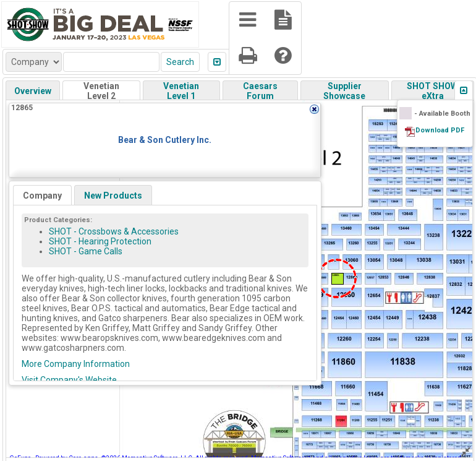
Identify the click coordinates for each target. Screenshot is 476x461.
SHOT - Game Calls (86, 251)
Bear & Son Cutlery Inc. (165, 140)
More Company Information (76, 364)
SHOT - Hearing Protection (100, 241)
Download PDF (440, 130)
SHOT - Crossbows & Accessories (114, 231)
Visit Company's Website (69, 380)
